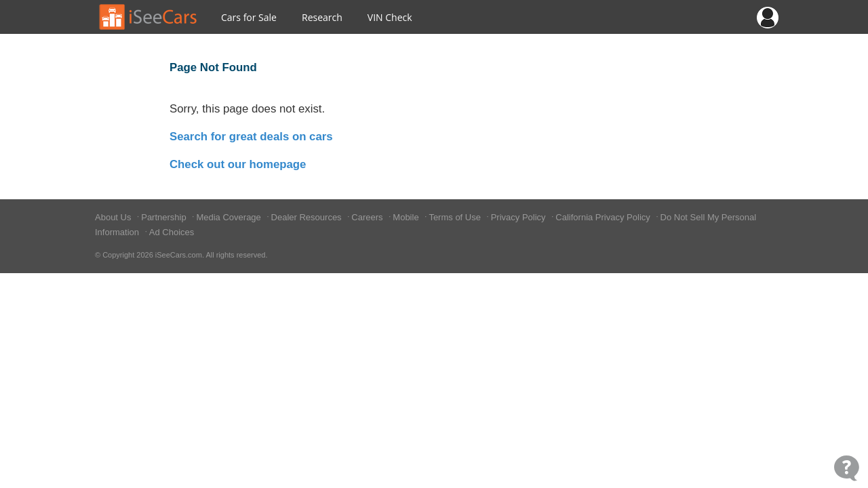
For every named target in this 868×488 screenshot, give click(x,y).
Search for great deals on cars (251, 137)
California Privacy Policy (604, 217)
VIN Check (390, 17)
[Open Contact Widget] (847, 468)
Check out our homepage (238, 164)
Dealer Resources (308, 217)
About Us (114, 217)
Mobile (407, 217)
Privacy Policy (520, 217)
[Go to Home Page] (149, 17)
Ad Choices (172, 232)
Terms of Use (456, 217)
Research (322, 17)
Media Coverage (230, 217)
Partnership (165, 217)
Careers (368, 217)
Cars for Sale (249, 17)
